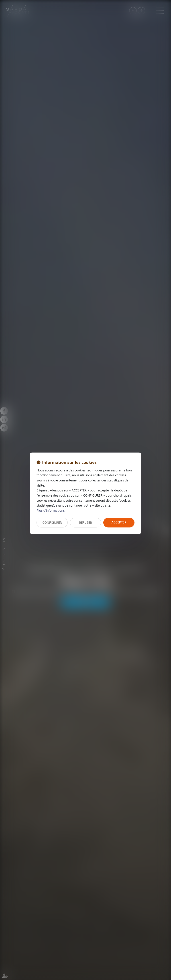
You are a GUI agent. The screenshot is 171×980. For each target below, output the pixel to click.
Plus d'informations (51, 510)
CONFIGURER (52, 522)
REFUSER (85, 522)
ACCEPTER (119, 522)
